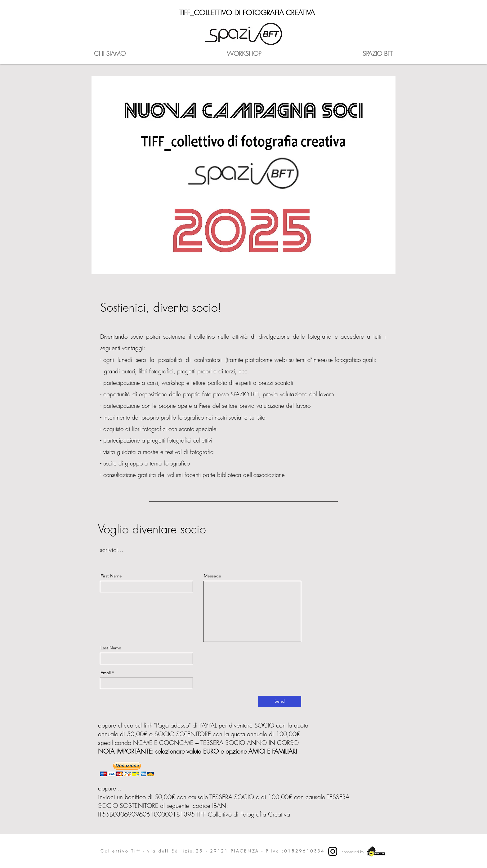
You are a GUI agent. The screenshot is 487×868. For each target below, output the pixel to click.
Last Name (111, 648)
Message (212, 576)
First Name (111, 576)
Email (106, 673)
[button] (127, 769)
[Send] (280, 701)
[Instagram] (333, 851)
